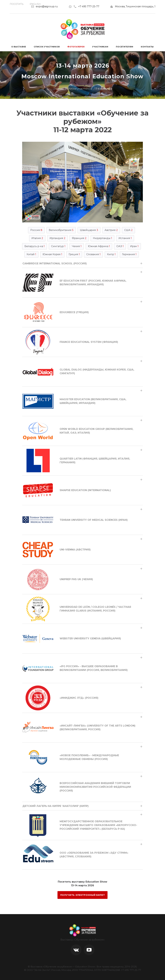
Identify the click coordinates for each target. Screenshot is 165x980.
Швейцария (89, 230)
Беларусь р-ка (35, 246)
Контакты (147, 47)
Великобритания (61, 230)
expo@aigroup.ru (47, 6)
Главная (59, 89)
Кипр (111, 254)
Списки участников (79, 89)
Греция (74, 254)
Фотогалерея (76, 47)
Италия (37, 238)
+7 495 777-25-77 (86, 6)
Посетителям (124, 47)
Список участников (47, 47)
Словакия (93, 254)
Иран (134, 246)
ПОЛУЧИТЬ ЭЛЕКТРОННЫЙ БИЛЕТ (83, 895)
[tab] (82, 264)
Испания (125, 238)
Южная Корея (52, 254)
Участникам (100, 47)
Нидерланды (102, 238)
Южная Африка (99, 246)
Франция (79, 238)
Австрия (111, 230)
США (128, 230)
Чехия (77, 246)
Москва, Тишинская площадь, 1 (135, 6)
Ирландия (57, 238)
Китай (31, 254)
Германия (129, 254)
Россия (36, 230)
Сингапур (58, 246)
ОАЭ (120, 246)
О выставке (19, 47)
